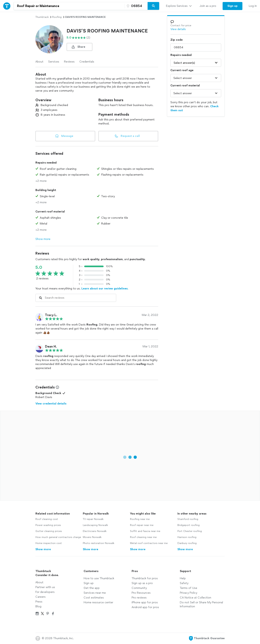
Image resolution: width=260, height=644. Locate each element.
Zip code (176, 40)
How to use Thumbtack (99, 578)
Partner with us (45, 587)
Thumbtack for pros (145, 578)
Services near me (95, 593)
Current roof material (185, 85)
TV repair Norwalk (93, 519)
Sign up (89, 583)
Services (54, 62)
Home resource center (98, 602)
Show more (43, 239)
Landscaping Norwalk (95, 525)
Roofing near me (140, 519)
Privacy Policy (188, 593)
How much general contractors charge (58, 537)
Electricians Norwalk (95, 531)
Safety (184, 583)
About (39, 62)
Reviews (69, 62)
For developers (45, 592)
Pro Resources (141, 593)
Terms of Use (188, 588)
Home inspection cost (49, 543)
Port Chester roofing (190, 531)
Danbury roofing (187, 543)
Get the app (92, 588)
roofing (57, 17)
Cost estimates (94, 598)
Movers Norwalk (92, 537)
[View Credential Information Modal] (57, 387)
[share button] (79, 47)
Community (139, 588)
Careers (40, 597)
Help (183, 578)
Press (39, 602)
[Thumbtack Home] (7, 6)
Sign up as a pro (142, 583)
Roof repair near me (142, 525)
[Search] (153, 6)
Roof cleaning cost (47, 519)
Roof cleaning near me (143, 537)
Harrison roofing (187, 537)
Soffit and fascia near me (145, 531)
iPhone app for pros (145, 602)
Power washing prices (48, 525)
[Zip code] (136, 6)
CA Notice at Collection (195, 598)
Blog (38, 606)
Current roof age (182, 70)
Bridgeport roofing (188, 525)
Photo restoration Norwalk (98, 543)
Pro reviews (139, 598)
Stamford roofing (188, 519)
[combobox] (69, 6)
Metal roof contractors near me (149, 543)
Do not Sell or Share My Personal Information (201, 604)
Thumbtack (42, 17)
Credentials (87, 62)
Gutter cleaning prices (49, 531)
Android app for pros (145, 607)
